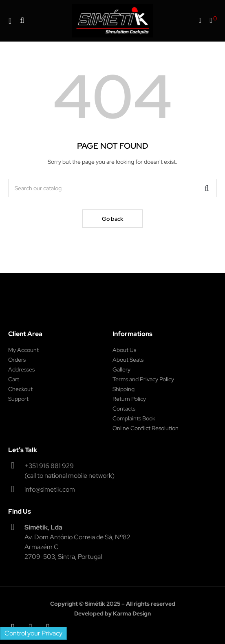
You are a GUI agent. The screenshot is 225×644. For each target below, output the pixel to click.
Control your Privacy (33, 633)
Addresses (21, 369)
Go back (112, 219)
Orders (17, 360)
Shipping (124, 389)
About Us (124, 350)
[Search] (112, 188)
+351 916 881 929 (49, 466)
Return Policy (129, 399)
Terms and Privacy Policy (143, 379)
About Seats (128, 360)
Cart (14, 379)
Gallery (121, 369)
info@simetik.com (50, 489)
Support (18, 399)
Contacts (124, 409)
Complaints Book (134, 418)
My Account (23, 350)
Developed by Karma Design (112, 613)
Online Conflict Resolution (146, 428)
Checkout (20, 389)
